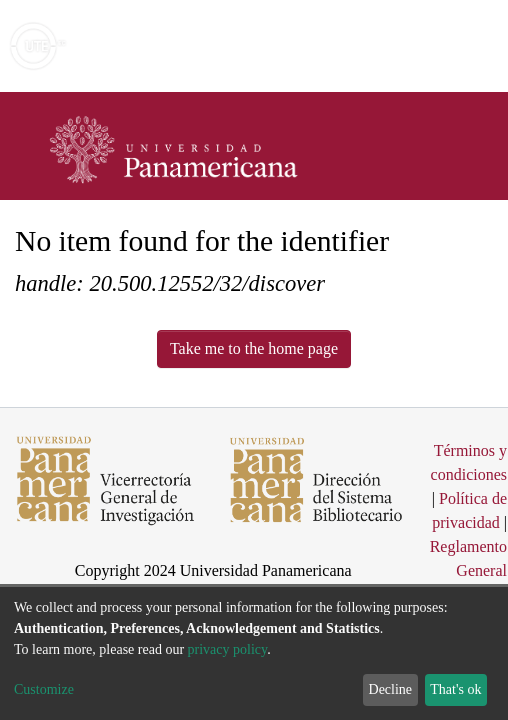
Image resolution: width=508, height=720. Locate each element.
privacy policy (228, 649)
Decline (391, 689)
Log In (417, 45)
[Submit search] (347, 46)
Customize (44, 689)
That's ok (455, 689)
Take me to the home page (254, 348)
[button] (376, 46)
